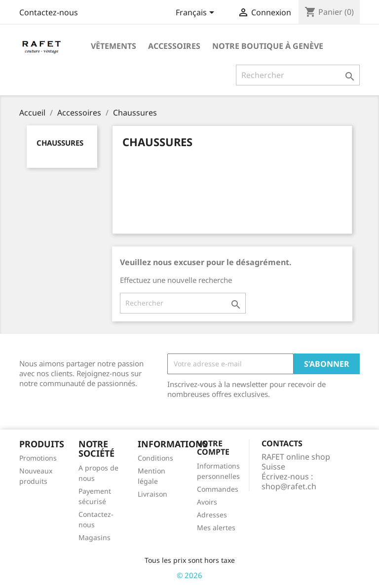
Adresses (212, 515)
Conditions (155, 458)
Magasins (95, 537)
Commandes (218, 489)
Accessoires (174, 46)
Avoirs (207, 502)
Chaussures (60, 143)
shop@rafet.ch (289, 486)
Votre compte (213, 448)
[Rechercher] (298, 75)
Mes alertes (216, 528)
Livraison (152, 494)
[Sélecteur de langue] (197, 13)
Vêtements (114, 46)
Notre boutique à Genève (268, 46)
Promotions (38, 458)
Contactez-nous (49, 12)
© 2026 (189, 575)
